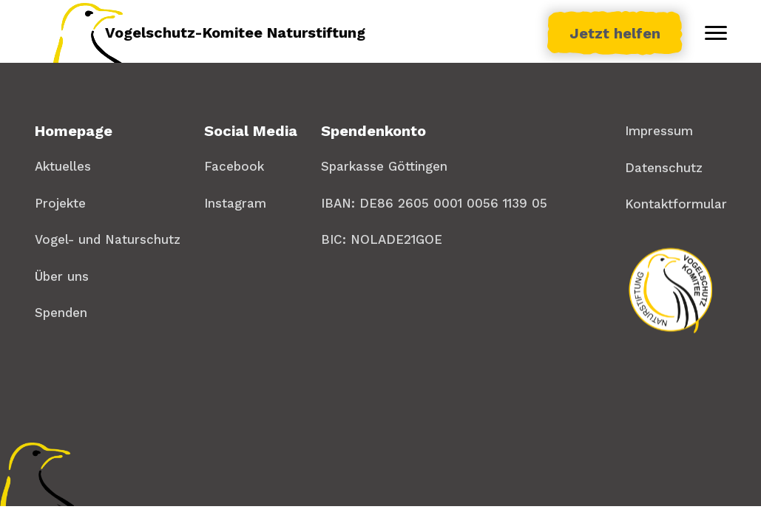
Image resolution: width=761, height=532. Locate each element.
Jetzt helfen (615, 33)
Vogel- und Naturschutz (108, 239)
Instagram (235, 203)
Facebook (234, 166)
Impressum (659, 131)
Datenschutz (664, 168)
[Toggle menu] (716, 33)
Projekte (60, 203)
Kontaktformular (676, 204)
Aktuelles (63, 166)
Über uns (62, 276)
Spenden (61, 313)
